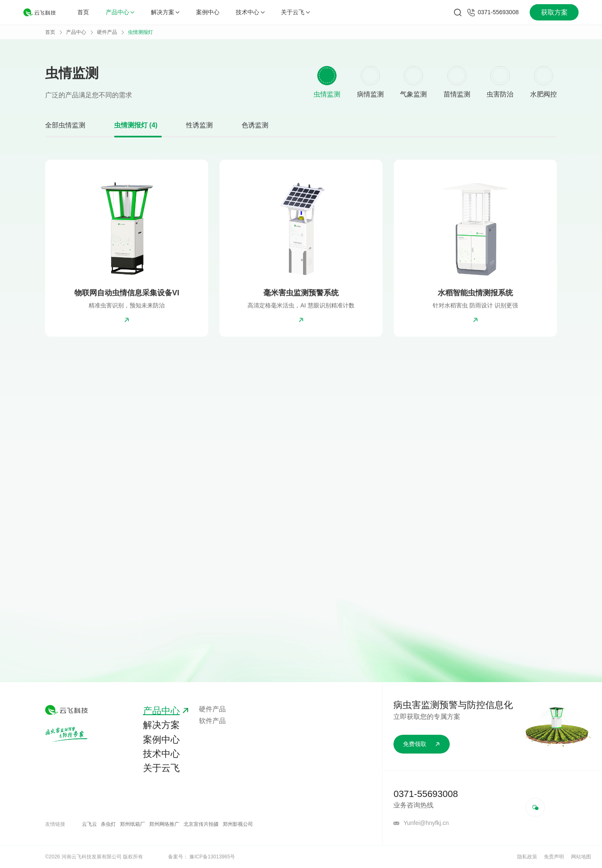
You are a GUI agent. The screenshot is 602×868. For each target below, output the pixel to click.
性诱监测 (199, 125)
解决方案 (165, 12)
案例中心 (208, 12)
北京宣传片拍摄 (201, 824)
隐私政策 (527, 857)
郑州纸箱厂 (133, 824)
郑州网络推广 (164, 824)
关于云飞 (295, 12)
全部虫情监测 (65, 125)
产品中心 (120, 12)
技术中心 (250, 12)
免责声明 (554, 857)
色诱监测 (255, 125)
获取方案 (554, 12)
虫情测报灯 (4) (136, 125)
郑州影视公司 (238, 824)
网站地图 (581, 857)
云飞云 (89, 824)
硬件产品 (107, 32)
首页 (83, 12)
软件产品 (212, 721)
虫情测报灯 (140, 32)
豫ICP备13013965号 (212, 857)
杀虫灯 (108, 824)
